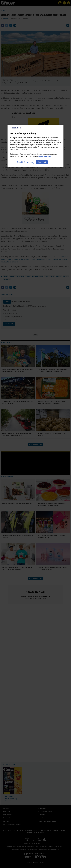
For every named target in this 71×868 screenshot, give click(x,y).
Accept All (42, 162)
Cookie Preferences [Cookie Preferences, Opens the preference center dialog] (26, 162)
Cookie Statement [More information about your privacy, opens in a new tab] (45, 156)
